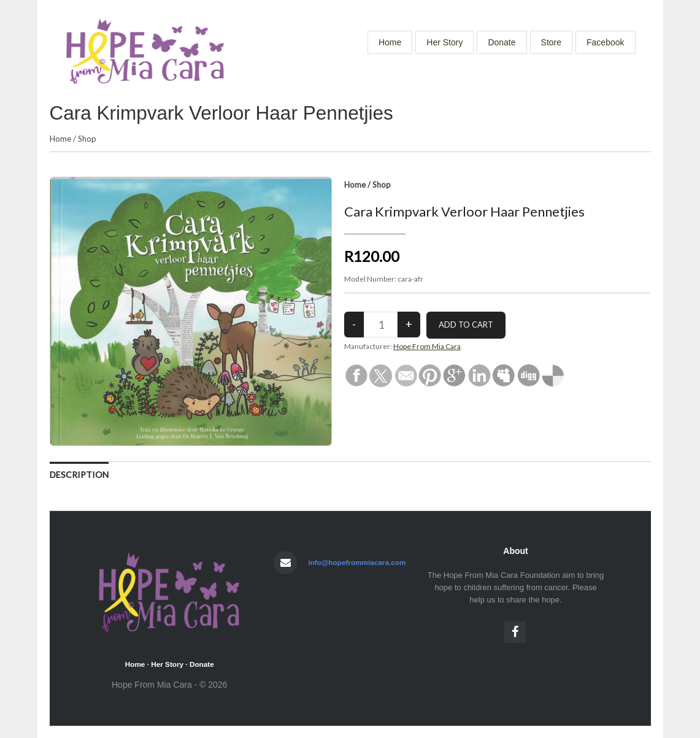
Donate (502, 42)
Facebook (605, 42)
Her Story (444, 42)
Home (390, 42)
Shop (87, 139)
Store (551, 42)
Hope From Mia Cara (427, 346)
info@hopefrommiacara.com (357, 562)
